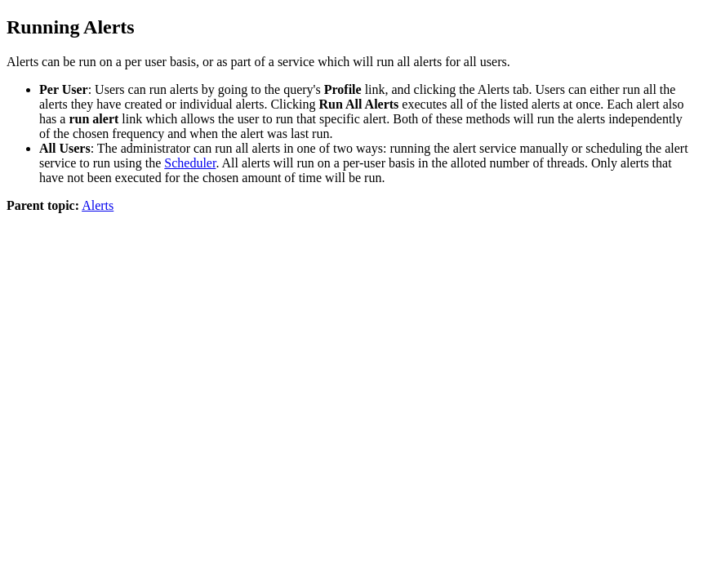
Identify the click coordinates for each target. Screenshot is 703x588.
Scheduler (190, 163)
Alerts (98, 205)
